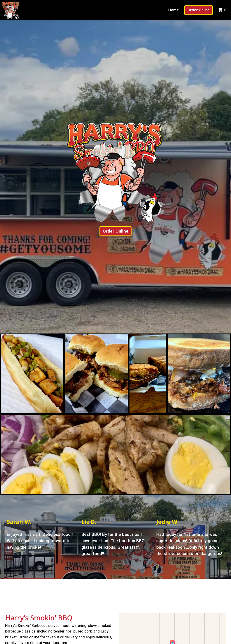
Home (174, 10)
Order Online (199, 10)
